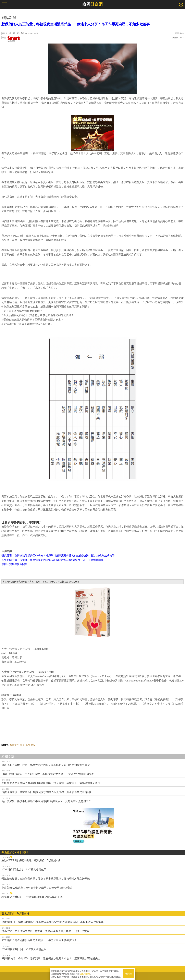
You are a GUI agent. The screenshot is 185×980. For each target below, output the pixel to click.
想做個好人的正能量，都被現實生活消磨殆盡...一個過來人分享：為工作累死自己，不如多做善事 (76, 24)
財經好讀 (14, 39)
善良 (22, 745)
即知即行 (30, 745)
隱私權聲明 (85, 973)
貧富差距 (14, 745)
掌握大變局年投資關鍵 (14, 564)
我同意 (128, 973)
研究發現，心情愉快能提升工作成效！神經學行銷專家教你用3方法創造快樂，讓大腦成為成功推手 (58, 556)
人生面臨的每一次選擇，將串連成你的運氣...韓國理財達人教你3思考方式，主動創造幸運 (53, 560)
